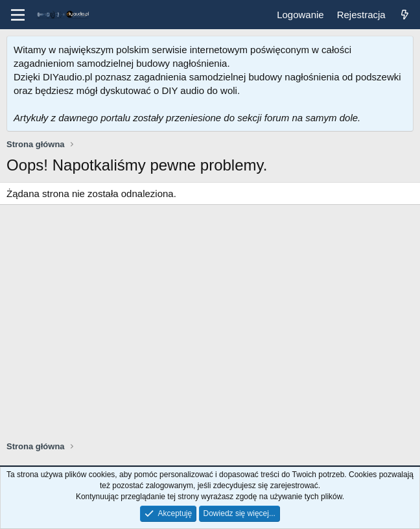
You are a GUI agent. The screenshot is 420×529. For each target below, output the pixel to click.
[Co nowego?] (405, 15)
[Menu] (18, 15)
